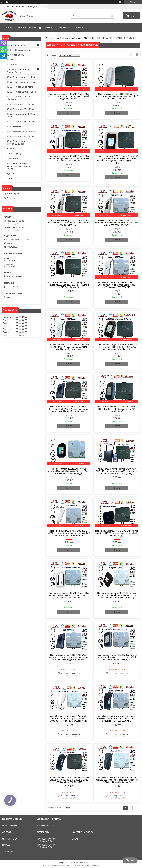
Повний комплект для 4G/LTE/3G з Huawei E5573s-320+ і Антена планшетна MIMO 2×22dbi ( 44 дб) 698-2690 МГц (117, 285)
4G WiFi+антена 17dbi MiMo (21, 104)
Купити (69, 113)
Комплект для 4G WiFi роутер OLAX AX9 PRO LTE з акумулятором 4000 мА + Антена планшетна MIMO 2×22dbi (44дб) (117, 471)
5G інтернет (12, 65)
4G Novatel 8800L (15, 55)
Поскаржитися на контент (66, 865)
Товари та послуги (28, 28)
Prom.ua (85, 863)
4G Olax (11, 60)
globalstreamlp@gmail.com (18, 239)
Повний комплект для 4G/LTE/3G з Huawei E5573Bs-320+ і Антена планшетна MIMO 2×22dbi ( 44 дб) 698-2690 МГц (117, 719)
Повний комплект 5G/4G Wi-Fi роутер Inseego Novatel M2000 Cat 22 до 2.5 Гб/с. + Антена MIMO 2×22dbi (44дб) (69, 285)
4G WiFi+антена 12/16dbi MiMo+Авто (19, 98)
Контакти (64, 28)
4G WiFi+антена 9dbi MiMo (20, 87)
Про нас (49, 28)
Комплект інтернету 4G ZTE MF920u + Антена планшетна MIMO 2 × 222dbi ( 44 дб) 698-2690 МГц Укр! (69, 223)
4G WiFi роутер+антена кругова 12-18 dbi (18, 142)
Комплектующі (14, 154)
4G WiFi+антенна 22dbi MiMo (21, 131)
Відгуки (79, 28)
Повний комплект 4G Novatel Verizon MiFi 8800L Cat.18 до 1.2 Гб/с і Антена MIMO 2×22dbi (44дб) (117, 409)
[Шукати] (112, 16)
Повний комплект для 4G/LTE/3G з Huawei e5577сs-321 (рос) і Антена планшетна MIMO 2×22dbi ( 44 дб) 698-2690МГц (117, 780)
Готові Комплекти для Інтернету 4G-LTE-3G (74, 38)
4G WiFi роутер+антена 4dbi (21, 77)
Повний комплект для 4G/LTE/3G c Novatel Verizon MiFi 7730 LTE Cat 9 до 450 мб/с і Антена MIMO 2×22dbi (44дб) (117, 347)
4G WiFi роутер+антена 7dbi (21, 82)
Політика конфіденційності (88, 865)
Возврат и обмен (9, 825)
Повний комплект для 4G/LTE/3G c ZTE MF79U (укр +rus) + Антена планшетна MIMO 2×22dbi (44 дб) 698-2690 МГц (69, 533)
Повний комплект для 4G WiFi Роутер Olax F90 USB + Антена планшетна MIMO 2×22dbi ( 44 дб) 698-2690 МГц (69, 96)
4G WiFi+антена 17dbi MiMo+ (21, 109)
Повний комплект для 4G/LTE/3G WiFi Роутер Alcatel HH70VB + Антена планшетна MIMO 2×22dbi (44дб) (117, 533)
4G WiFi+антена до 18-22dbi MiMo (21, 115)
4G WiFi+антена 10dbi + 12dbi (21, 92)
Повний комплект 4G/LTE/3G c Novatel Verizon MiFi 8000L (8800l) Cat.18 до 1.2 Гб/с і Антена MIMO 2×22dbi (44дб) (69, 471)
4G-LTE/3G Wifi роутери (18, 50)
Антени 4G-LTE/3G (16, 149)
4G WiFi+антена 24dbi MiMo (21, 136)
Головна (8, 28)
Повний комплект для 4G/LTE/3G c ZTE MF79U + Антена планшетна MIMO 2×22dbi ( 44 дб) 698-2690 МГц (117, 96)
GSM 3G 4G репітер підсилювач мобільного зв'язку (18, 166)
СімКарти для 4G (15, 158)
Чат (130, 860)
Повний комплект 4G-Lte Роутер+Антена (19, 71)
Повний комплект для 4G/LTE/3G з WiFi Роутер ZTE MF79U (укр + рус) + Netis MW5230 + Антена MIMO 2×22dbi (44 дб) (69, 719)
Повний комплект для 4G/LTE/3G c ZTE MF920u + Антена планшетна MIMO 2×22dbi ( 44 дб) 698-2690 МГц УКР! (117, 223)
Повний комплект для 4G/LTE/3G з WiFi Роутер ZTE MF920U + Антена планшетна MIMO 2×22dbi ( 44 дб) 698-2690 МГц (69, 409)
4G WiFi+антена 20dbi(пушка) (21, 121)
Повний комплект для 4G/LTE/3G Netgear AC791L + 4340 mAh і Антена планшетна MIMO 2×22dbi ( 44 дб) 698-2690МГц (117, 595)
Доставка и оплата (45, 825)
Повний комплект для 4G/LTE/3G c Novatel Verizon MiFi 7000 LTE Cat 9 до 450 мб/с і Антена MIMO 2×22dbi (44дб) (117, 657)
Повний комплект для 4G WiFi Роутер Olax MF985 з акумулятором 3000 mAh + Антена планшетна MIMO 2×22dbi (69, 158)
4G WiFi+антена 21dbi (18, 126)
